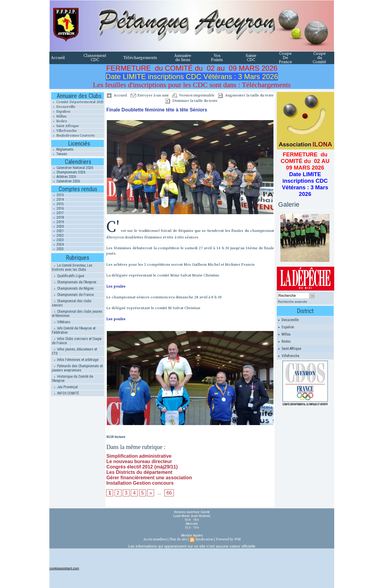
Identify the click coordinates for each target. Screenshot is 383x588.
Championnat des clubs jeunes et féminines (77, 314)
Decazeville (63, 107)
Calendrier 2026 (66, 181)
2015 (57, 204)
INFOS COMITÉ (65, 393)
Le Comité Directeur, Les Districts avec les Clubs (72, 267)
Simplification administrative (139, 456)
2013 (57, 195)
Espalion (61, 112)
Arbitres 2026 (64, 177)
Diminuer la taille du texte (191, 101)
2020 (57, 226)
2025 (57, 249)
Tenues (59, 154)
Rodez (59, 121)
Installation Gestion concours (140, 483)
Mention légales (192, 535)
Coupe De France (285, 58)
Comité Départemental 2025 (77, 102)
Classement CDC (95, 58)
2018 (57, 217)
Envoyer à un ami (149, 95)
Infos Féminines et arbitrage (75, 360)
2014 (57, 199)
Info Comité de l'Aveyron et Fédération (74, 330)
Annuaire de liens (183, 58)
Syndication (204, 539)
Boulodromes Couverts (73, 136)
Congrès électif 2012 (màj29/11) (142, 467)
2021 (57, 231)
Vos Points (217, 58)
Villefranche (64, 131)
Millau (59, 116)
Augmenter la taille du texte (246, 95)
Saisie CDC (251, 58)
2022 (57, 235)
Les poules (116, 286)
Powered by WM (228, 539)
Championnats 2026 (68, 172)
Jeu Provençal (65, 387)
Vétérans (61, 322)
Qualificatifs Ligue (68, 276)
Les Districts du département (139, 472)
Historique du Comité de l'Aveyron (72, 379)
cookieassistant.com (64, 568)
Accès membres (155, 539)
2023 (57, 240)
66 (169, 493)
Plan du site (178, 539)
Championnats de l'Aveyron (74, 282)
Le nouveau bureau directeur (139, 461)
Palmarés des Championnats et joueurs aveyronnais (77, 368)
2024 (57, 244)
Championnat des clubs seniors (72, 303)
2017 (57, 213)
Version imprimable (193, 95)
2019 (57, 222)
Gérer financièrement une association (149, 478)
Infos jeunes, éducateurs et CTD (74, 351)
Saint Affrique (65, 126)
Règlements (62, 149)
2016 (57, 208)
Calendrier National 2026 (72, 168)
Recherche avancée (293, 302)
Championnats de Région (73, 288)
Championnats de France (73, 295)
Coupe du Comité (319, 58)
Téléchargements (140, 58)
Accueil (58, 58)
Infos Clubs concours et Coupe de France (77, 341)
